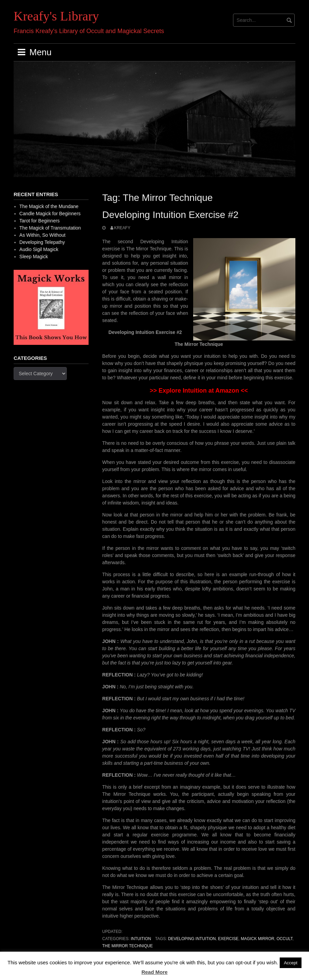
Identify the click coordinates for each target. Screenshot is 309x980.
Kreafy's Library (56, 16)
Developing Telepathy (42, 242)
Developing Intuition (192, 939)
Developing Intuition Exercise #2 (170, 215)
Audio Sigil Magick (39, 249)
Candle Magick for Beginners (50, 214)
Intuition (141, 939)
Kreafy (122, 228)
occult (285, 939)
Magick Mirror (258, 939)
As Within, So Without (42, 235)
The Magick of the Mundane (49, 206)
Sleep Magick (34, 257)
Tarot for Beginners (40, 221)
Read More (154, 972)
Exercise (228, 939)
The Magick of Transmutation (50, 228)
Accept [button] (291, 963)
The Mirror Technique (127, 946)
